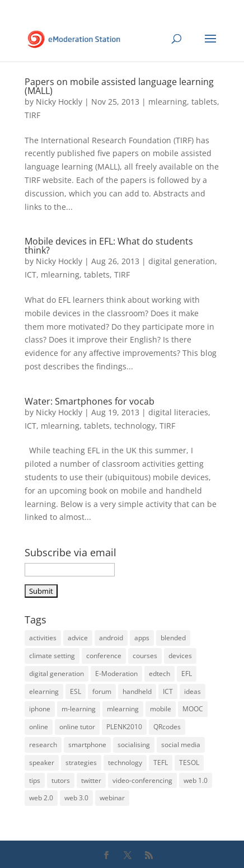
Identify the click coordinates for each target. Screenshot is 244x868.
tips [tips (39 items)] (35, 780)
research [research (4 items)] (43, 745)
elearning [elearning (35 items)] (44, 691)
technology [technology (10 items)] (125, 763)
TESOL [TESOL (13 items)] (189, 763)
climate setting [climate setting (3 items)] (52, 656)
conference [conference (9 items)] (104, 656)
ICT (30, 275)
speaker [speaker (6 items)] (42, 763)
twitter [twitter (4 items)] (91, 780)
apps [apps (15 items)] (142, 638)
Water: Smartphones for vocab (90, 401)
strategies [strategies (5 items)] (81, 763)
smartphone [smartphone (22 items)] (87, 745)
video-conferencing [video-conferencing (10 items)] (142, 780)
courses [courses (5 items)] (145, 656)
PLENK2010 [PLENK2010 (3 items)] (124, 727)
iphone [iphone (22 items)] (40, 709)
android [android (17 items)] (111, 638)
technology (135, 426)
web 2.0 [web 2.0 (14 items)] (41, 798)
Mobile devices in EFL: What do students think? (109, 246)
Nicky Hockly (59, 102)
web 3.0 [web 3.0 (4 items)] (76, 798)
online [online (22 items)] (39, 727)
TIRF (32, 115)
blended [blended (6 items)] (173, 638)
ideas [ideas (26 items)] (193, 691)
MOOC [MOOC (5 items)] (193, 709)
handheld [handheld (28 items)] (137, 691)
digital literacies (178, 412)
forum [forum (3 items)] (102, 691)
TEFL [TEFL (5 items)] (161, 763)
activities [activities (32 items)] (43, 638)
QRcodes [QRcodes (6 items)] (167, 727)
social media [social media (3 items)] (181, 745)
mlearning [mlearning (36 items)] (123, 709)
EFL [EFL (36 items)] (187, 674)
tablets (204, 102)
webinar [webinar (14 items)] (112, 798)
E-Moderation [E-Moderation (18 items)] (116, 674)
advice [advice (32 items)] (78, 638)
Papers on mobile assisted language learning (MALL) (119, 86)
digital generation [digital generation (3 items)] (57, 674)
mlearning (168, 102)
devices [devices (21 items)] (180, 656)
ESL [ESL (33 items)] (76, 691)
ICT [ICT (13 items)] (168, 691)
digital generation (182, 261)
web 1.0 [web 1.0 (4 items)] (196, 780)
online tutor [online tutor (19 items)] (77, 727)
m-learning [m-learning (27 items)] (79, 709)
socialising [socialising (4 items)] (134, 745)
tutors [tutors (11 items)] (61, 780)
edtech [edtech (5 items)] (159, 674)
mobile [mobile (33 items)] (161, 709)
